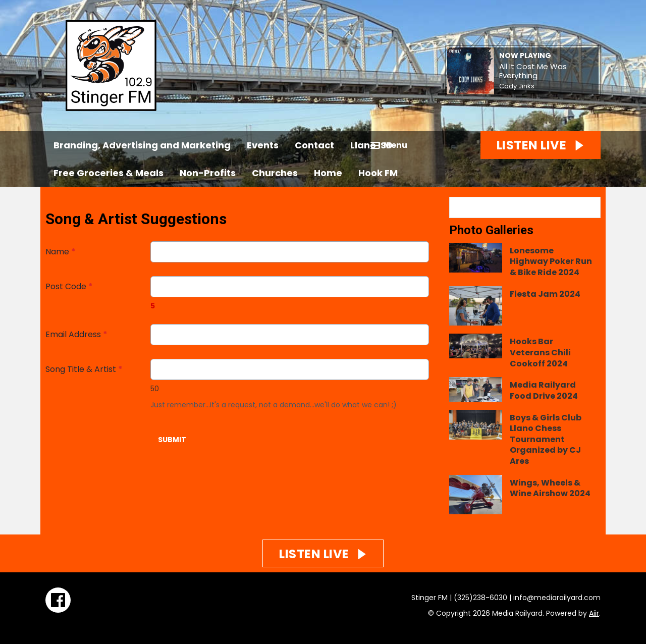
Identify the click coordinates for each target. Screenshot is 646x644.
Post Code (69, 286)
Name (61, 252)
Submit (172, 440)
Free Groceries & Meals (109, 173)
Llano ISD (371, 145)
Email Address (76, 334)
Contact (314, 145)
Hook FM (378, 173)
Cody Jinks (517, 86)
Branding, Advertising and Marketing (142, 145)
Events (263, 145)
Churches (275, 173)
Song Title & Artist (84, 369)
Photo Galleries (491, 230)
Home (328, 173)
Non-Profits (208, 173)
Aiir (594, 613)
